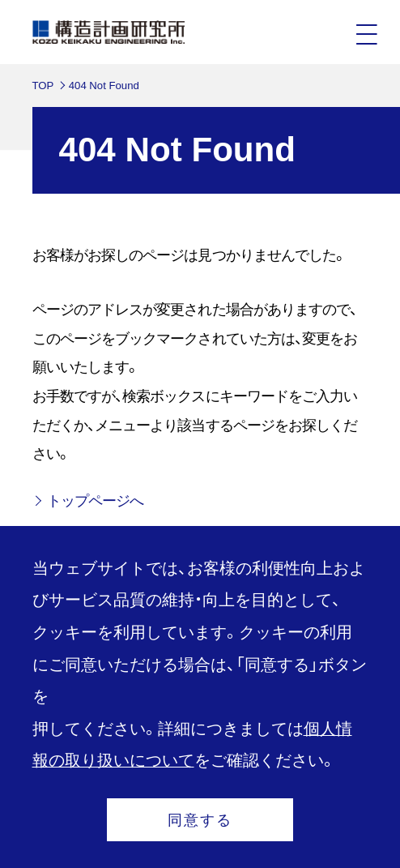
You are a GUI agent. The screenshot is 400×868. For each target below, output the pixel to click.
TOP (43, 86)
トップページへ (96, 500)
